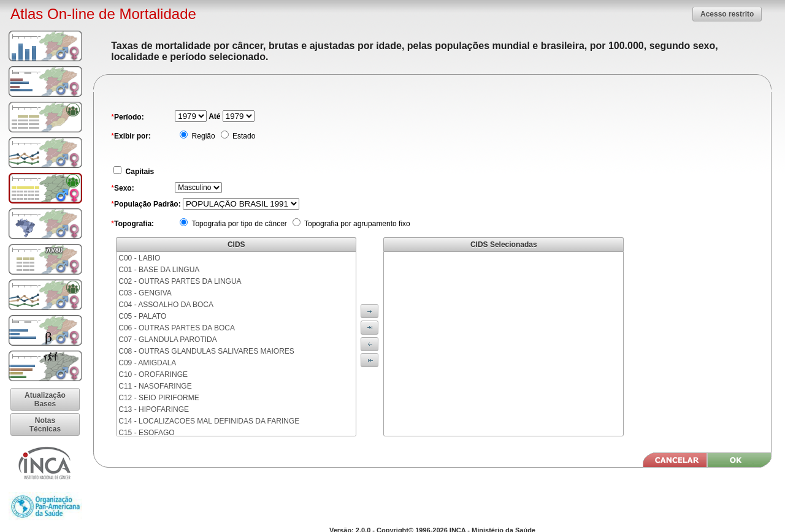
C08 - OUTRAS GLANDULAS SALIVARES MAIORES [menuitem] (206, 351)
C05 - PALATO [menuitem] (142, 316)
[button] (727, 14)
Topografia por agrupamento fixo (356, 224)
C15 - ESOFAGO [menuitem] (146, 433)
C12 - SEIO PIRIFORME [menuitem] (159, 398)
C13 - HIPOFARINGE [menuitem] (154, 409)
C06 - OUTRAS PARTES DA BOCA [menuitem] (177, 328)
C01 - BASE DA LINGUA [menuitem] (159, 270)
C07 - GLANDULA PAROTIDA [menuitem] (168, 340)
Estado (243, 136)
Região (202, 136)
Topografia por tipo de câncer (238, 224)
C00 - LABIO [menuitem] (139, 258)
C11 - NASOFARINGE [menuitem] (155, 386)
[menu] (236, 344)
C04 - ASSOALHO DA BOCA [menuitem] (166, 305)
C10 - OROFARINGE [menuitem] (153, 374)
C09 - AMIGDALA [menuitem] (147, 363)
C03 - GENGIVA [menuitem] (145, 293)
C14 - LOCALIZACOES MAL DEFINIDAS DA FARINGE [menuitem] (209, 421)
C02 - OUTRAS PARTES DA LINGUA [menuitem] (180, 281)
